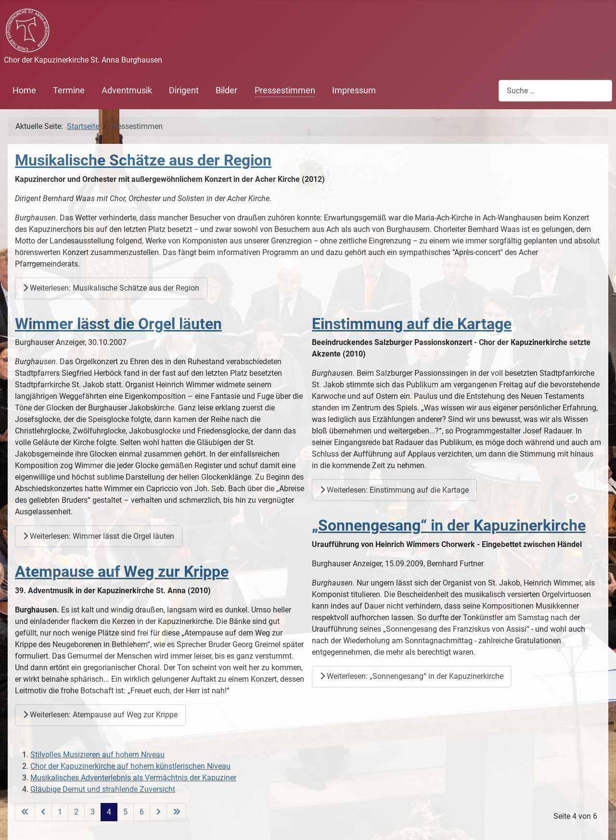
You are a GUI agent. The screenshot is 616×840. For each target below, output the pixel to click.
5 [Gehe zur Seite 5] (125, 812)
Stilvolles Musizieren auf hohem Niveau (97, 755)
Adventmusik (127, 90)
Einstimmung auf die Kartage (412, 324)
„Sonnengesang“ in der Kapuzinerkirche (449, 525)
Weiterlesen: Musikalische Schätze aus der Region (111, 288)
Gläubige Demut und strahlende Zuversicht (103, 789)
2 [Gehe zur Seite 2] (76, 812)
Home (24, 90)
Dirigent (184, 90)
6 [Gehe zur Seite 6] (142, 812)
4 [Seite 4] (109, 812)
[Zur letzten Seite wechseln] (177, 812)
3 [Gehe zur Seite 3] (93, 812)
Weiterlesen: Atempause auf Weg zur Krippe (100, 715)
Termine (69, 90)
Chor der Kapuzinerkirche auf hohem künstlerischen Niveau (130, 766)
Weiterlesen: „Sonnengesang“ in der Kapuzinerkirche (412, 676)
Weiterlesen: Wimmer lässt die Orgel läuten (99, 536)
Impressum (354, 90)
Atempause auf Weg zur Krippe (122, 572)
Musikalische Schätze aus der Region (143, 160)
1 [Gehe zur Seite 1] (60, 812)
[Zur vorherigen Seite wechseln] (43, 812)
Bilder (226, 90)
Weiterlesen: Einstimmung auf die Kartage (394, 490)
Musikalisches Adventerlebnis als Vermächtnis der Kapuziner (133, 778)
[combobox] (555, 91)
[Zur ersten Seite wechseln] (25, 812)
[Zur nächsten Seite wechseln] (158, 812)
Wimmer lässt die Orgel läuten (118, 324)
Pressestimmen (285, 90)
